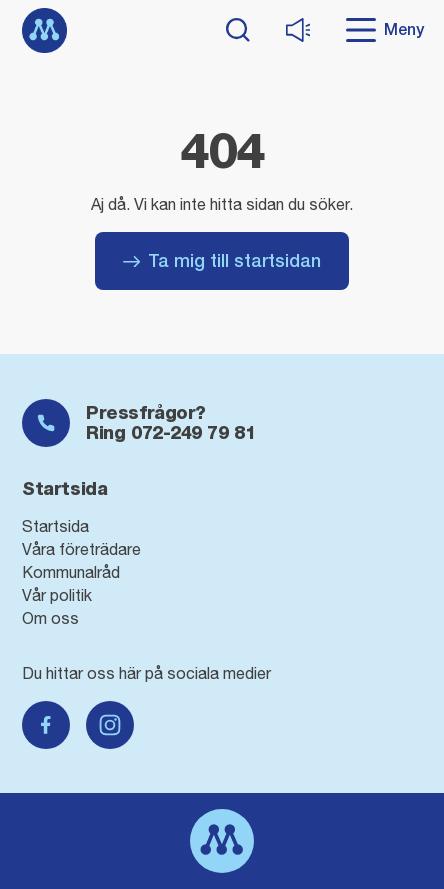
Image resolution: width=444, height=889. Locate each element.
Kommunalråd (71, 572)
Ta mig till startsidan (222, 260)
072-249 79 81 (193, 432)
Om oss (50, 618)
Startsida (55, 526)
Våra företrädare (81, 549)
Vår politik (57, 595)
